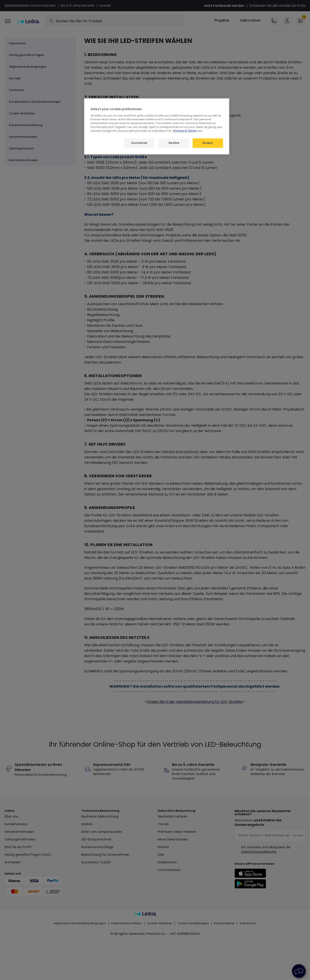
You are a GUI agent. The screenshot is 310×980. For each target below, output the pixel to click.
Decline (174, 143)
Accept (208, 143)
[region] (157, 126)
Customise (139, 143)
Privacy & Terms (185, 131)
